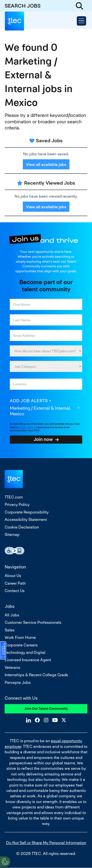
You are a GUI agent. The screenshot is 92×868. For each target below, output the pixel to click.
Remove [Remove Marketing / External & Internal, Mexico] (79, 408)
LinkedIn (28, 720)
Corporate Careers (21, 645)
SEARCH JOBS (23, 6)
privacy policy (27, 427)
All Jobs (12, 615)
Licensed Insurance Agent (28, 660)
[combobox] (46, 384)
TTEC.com (14, 497)
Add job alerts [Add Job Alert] (29, 401)
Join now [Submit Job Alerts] (43, 439)
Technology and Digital (25, 652)
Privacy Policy (17, 505)
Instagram (46, 720)
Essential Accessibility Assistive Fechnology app (14, 551)
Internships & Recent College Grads (36, 675)
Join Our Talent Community (46, 708)
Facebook (37, 720)
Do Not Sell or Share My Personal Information (46, 843)
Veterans (12, 667)
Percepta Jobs (18, 683)
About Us (13, 576)
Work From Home (20, 637)
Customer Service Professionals (33, 622)
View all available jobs (46, 165)
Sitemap (12, 535)
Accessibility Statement (26, 520)
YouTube (55, 720)
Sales (10, 630)
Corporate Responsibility (27, 512)
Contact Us (15, 591)
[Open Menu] (81, 21)
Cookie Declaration (22, 527)
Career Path (15, 583)
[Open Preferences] (5, 862)
